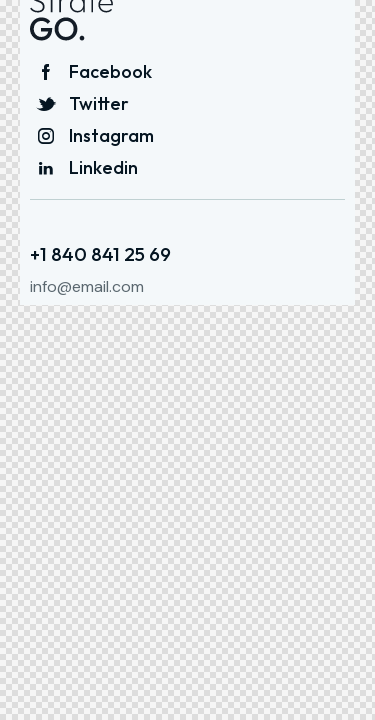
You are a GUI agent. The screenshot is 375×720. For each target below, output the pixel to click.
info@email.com (87, 286)
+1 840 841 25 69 (100, 254)
